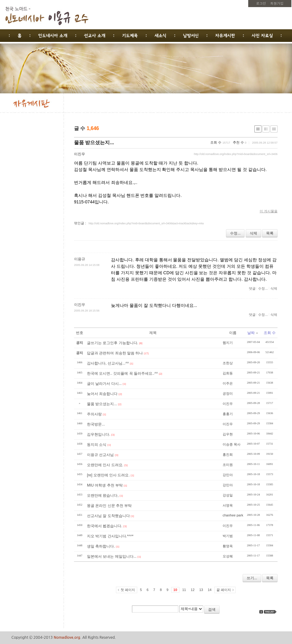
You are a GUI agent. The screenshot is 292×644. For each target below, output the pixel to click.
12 (193, 590)
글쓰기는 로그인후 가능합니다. (113, 343)
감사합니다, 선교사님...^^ (108, 363)
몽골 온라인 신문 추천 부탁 (109, 506)
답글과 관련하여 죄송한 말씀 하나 (115, 353)
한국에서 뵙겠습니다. (105, 526)
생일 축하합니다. (101, 546)
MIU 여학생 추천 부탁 (105, 485)
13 (201, 590)
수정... (235, 233)
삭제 (253, 233)
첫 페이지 (128, 590)
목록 (270, 233)
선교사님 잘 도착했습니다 (108, 516)
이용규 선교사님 (100, 455)
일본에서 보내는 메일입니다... (112, 556)
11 (184, 590)
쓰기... (252, 578)
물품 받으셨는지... (94, 143)
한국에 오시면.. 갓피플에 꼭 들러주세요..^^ (122, 373)
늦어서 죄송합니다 (102, 394)
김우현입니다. (99, 434)
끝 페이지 (224, 590)
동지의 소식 (97, 445)
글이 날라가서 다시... (104, 384)
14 (210, 590)
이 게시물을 (269, 211)
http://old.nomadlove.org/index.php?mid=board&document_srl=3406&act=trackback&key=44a (146, 223)
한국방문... (96, 424)
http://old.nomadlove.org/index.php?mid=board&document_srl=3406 (236, 154)
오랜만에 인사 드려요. (105, 465)
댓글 (252, 288)
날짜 (253, 333)
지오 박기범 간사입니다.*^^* (110, 536)
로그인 (261, 3)
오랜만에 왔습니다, (103, 495)
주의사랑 (94, 414)
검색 (212, 609)
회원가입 (277, 3)
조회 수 (270, 333)
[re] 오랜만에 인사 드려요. (108, 475)
